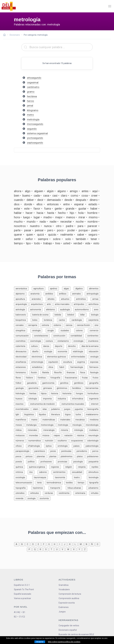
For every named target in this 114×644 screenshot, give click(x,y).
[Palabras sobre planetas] (41, 456)
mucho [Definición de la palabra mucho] (18, 222)
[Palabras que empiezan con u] (57, 549)
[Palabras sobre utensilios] (21, 493)
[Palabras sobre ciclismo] (58, 325)
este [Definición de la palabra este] (27, 209)
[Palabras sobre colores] (81, 330)
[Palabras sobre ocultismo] (63, 440)
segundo (32, 129)
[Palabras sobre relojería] (83, 467)
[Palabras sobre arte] (49, 304)
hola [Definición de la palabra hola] (81, 213)
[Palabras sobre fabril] (63, 367)
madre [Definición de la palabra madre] (48, 217)
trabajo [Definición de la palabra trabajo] (48, 243)
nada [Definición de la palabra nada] (43, 222)
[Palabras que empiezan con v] (63, 549)
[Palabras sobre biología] (95, 314)
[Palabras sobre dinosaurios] (22, 351)
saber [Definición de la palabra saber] (81, 235)
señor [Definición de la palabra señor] (29, 239)
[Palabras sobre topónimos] (40, 488)
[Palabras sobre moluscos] (21, 435)
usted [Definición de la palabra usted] (67, 243)
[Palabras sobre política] (32, 461)
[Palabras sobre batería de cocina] (42, 314)
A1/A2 (17, 612)
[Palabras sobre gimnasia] (48, 388)
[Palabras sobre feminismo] (22, 372)
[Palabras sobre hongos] (80, 393)
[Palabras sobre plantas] (53, 456)
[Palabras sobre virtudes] (95, 493)
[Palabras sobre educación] (94, 351)
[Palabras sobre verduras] (50, 493)
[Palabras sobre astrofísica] (93, 304)
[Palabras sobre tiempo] (82, 482)
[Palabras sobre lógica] (69, 414)
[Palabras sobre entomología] (38, 362)
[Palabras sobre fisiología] (94, 372)
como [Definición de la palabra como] (74, 196)
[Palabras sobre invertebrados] (23, 409)
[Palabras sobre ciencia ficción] (84, 325)
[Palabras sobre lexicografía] (93, 409)
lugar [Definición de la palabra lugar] (37, 217)
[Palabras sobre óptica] (50, 446)
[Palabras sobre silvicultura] (93, 472)
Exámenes (64, 607)
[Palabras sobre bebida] (59, 314)
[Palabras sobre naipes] (57, 435)
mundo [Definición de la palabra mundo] (31, 222)
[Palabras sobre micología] (77, 425)
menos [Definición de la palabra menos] (71, 217)
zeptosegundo (35, 143)
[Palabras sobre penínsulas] (67, 451)
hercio (31, 101)
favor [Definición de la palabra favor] (37, 209)
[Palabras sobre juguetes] (79, 409)
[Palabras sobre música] (46, 435)
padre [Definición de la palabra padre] (70, 226)
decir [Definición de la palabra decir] (40, 200)
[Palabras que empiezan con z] (85, 549)
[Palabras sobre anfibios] (64, 293)
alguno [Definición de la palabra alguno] (62, 191)
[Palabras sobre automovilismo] (83, 309)
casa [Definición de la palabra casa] (46, 196)
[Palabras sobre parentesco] (41, 451)
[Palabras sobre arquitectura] (37, 304)
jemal (30, 106)
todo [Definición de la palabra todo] (37, 243)
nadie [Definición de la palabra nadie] (53, 222)
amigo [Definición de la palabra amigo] (74, 191)
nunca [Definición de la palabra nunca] (48, 226)
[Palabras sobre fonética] (42, 377)
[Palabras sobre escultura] (69, 362)
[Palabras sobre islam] (36, 409)
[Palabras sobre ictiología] (34, 398)
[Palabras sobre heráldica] (77, 388)
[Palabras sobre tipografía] (94, 482)
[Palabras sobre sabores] (44, 472)
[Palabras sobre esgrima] (82, 362)
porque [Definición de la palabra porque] (83, 230)
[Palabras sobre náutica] (81, 435)
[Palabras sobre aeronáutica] (23, 288)
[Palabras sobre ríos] (33, 472)
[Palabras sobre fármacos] (94, 367)
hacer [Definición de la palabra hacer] (29, 213)
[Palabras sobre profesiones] (47, 461)
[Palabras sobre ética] (52, 367)
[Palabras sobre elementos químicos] (57, 356)
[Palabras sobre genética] (65, 383)
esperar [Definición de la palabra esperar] (79, 204)
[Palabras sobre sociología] (23, 477)
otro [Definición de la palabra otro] (59, 226)
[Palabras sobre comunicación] (23, 335)
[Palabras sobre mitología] (80, 430)
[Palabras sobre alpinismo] (21, 293)
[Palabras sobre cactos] (63, 320)
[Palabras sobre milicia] (20, 430)
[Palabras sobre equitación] (54, 362)
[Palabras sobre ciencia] (70, 325)
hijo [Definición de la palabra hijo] (72, 213)
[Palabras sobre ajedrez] (55, 288)
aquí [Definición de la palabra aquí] (95, 191)
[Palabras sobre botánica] (50, 320)
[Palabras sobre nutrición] (50, 440)
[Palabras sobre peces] (54, 451)
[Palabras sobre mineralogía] (50, 430)
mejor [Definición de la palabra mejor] (59, 217)
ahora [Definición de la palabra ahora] (18, 191)
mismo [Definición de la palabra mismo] (93, 217)
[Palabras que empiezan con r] (41, 549)
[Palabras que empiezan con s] (46, 549)
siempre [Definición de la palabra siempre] (43, 239)
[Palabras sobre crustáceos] (93, 341)
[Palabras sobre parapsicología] (23, 451)
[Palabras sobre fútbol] (20, 383)
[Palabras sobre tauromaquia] (43, 477)
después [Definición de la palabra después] (81, 200)
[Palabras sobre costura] (50, 341)
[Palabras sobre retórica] (21, 472)
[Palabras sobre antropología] (92, 293)
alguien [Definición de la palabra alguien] (39, 191)
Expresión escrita (67, 603)
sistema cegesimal (37, 133)
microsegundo (35, 124)
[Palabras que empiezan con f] (44, 544)
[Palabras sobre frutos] (95, 377)
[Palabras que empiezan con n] (87, 544)
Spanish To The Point (24, 589)
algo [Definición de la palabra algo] (28, 191)
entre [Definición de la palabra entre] (66, 204)
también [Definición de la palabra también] (81, 239)
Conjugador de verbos (69, 626)
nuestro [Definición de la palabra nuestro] (35, 226)
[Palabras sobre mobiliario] (94, 430)
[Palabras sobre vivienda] (20, 498)
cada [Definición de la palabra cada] (37, 196)
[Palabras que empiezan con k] (70, 544)
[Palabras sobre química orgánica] (38, 467)
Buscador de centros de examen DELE (76, 634)
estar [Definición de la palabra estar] (17, 209)
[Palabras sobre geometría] (34, 388)
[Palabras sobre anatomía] (36, 293)
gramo (31, 92)
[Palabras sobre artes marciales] (63, 304)
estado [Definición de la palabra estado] (93, 204)
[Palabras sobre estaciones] (22, 367)
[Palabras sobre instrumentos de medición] (44, 404)
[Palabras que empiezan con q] (35, 549)
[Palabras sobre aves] (96, 309)
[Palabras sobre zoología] (32, 498)
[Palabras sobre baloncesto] (22, 314)
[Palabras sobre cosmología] (36, 341)
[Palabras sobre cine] (96, 325)
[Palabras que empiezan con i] (60, 544)
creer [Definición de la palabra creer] (94, 196)
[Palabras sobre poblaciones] (93, 456)
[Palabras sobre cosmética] (21, 341)
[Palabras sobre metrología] (63, 425)
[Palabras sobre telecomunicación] (25, 482)
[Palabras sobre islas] (45, 409)
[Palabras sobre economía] (64, 351)
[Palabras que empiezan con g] (50, 544)
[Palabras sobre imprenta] (49, 398)
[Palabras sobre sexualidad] (78, 472)
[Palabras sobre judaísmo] (56, 409)
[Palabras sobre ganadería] (33, 383)
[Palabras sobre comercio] (94, 330)
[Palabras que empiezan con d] (33, 544)
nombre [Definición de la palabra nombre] (93, 222)
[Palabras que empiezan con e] (39, 544)
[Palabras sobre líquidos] (43, 414)
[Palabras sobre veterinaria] (81, 493)
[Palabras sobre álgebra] (80, 288)
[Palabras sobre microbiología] (92, 425)
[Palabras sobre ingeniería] (94, 398)
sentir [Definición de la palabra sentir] (17, 239)
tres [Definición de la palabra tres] (58, 243)
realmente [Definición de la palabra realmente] (67, 235)
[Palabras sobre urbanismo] (93, 488)
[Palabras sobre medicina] (94, 419)
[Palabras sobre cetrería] (46, 325)
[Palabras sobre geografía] (94, 383)
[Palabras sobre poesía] (20, 461)
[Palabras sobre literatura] (56, 414)
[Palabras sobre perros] (95, 451)
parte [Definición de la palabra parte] (17, 230)
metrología (33, 119)
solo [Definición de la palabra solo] (68, 239)
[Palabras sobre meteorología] (48, 425)
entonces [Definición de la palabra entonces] (53, 204)
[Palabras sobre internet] (95, 404)
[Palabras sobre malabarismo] (92, 414)
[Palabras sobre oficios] (20, 446)
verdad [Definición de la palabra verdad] (78, 243)
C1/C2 (22, 617)
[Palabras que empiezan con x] (74, 549)
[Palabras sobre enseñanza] (22, 362)
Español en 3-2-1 (22, 585)
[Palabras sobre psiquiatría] (93, 461)
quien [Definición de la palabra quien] (30, 235)
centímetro (33, 87)
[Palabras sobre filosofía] (59, 372)
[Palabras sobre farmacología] (78, 367)
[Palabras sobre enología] (94, 356)
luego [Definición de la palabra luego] (27, 217)
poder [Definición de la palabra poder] (71, 230)
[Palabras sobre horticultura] (93, 393)
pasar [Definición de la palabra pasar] (28, 230)
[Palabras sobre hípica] (44, 393)
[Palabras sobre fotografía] (56, 377)
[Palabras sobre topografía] (23, 488)
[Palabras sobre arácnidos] (38, 299)
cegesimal (33, 82)
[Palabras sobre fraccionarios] (72, 377)
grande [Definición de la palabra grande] (70, 209)
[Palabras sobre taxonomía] (63, 477)
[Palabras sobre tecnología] (93, 477)
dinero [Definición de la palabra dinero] (94, 200)
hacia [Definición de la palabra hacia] (40, 213)
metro (30, 115)
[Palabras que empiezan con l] (76, 544)
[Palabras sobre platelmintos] (67, 456)
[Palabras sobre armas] (95, 299)
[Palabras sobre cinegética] (22, 330)
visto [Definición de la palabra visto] (96, 243)
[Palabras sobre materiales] (66, 419)
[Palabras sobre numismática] (35, 440)
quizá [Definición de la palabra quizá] (40, 235)
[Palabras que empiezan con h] (55, 544)
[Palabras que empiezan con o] (98, 544)
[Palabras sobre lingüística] (30, 414)
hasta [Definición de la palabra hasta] (51, 213)
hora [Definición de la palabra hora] (17, 217)
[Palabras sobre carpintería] (93, 320)
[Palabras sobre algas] (68, 288)
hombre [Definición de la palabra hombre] (92, 213)
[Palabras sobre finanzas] (72, 372)
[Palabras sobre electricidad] (22, 356)
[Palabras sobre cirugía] (52, 330)
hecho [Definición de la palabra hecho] (62, 213)
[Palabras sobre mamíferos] (22, 419)
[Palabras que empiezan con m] (81, 544)
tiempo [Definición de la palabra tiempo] (18, 243)
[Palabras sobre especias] (94, 362)
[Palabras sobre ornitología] (64, 446)
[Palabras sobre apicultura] (22, 299)
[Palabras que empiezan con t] (52, 549)
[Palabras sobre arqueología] (22, 304)
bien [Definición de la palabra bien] (17, 196)
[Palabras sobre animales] (78, 293)
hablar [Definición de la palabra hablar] (18, 213)
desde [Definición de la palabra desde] (68, 200)
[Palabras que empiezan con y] (80, 549)
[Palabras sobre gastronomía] (50, 383)
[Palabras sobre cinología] (38, 330)
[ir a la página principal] (9, 6)
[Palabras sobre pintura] (29, 456)
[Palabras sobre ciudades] (66, 330)
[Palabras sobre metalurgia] (32, 425)
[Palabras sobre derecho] (73, 346)
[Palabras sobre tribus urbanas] (76, 488)
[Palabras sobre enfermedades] (79, 356)
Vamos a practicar (22, 598)
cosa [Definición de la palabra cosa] (85, 196)
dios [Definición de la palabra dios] (17, 204)
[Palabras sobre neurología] (93, 435)
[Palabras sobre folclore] (30, 377)
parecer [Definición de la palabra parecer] (92, 226)
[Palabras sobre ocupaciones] (77, 440)
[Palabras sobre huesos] (20, 398)
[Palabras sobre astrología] (21, 309)
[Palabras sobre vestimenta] (65, 493)
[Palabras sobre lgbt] (18, 414)
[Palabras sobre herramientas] (92, 388)
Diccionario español (68, 630)
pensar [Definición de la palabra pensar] (39, 230)
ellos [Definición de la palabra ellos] (39, 204)
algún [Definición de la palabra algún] (50, 191)
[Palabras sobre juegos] (68, 409)
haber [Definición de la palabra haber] (94, 209)
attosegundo (34, 78)
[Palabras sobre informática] (79, 398)
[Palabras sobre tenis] (40, 482)
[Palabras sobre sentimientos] (61, 472)
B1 (24, 612)
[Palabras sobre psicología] (79, 461)
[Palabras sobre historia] (55, 393)
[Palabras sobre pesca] (19, 456)
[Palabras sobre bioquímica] (22, 320)
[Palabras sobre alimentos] (94, 288)
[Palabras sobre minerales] (34, 430)
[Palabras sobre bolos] (37, 320)
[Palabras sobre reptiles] (95, 467)
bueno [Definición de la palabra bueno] (26, 196)
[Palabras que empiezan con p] (30, 549)
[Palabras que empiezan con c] (28, 544)
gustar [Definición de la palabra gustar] (82, 209)
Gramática (64, 585)
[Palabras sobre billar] (84, 314)
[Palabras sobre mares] (35, 419)
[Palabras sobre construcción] (60, 335)
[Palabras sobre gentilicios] (80, 383)
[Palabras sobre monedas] (34, 435)
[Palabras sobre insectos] (21, 404)
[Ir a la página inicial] (5, 35)
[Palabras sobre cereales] (20, 325)
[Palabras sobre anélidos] (50, 293)
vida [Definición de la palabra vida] (88, 243)
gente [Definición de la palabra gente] (58, 209)
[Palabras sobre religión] (70, 467)
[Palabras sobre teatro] (79, 477)
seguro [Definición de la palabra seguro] (93, 235)
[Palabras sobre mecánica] (81, 419)
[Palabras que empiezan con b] (22, 544)
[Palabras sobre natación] (69, 435)
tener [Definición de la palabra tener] (94, 239)
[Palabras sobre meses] (19, 425)
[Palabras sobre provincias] (64, 461)
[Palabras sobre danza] (47, 346)
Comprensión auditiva (69, 598)
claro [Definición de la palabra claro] (64, 196)
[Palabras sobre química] (21, 467)
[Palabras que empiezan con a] (17, 544)
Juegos (62, 612)
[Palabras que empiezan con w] (68, 549)
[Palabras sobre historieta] (68, 393)
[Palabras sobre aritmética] (83, 299)
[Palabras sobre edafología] (79, 351)
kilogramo (33, 110)
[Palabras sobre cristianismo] (64, 341)
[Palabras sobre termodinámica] (55, 482)
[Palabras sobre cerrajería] (33, 325)
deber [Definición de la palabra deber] (30, 200)
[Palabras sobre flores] (19, 377)
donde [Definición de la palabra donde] (28, 204)
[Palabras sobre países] (78, 446)
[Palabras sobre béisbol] (72, 314)
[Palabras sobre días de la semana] (90, 346)
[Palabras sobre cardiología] (78, 320)
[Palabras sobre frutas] (86, 377)
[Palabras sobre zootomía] (44, 498)
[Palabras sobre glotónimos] (63, 388)
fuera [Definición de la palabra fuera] (47, 209)
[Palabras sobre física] (83, 372)
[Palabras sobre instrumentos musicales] (75, 404)
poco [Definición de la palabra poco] (60, 230)
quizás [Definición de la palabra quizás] (52, 235)
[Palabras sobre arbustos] (67, 299)
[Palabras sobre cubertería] (22, 346)
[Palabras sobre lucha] (79, 414)
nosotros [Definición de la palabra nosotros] (20, 226)
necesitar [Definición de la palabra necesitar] (66, 222)
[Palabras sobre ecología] (49, 351)
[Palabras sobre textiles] (70, 482)
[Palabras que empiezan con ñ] (92, 544)
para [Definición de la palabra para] (80, 226)
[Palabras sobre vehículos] (36, 493)
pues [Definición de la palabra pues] (94, 230)
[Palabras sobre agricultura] (40, 288)
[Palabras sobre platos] (80, 456)
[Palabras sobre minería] (66, 430)
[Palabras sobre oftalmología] (35, 446)
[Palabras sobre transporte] (57, 488)
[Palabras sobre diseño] (36, 351)
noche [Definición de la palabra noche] (80, 222)
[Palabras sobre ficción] (35, 372)
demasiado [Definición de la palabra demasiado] (54, 200)
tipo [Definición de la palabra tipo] (28, 243)
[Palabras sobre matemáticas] (50, 419)
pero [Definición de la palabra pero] (50, 230)
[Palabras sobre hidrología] (21, 393)
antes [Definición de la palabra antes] (85, 191)
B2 (15, 617)
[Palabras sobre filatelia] (46, 372)
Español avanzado (23, 594)
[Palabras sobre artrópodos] (79, 304)
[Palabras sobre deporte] (60, 346)
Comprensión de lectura (70, 594)
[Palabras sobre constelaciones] (42, 335)
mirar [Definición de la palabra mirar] (82, 217)
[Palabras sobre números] (20, 440)
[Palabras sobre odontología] (93, 440)
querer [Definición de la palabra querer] (18, 235)
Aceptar (40, 642)
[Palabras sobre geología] (20, 388)
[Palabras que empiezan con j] (65, 544)
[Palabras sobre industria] (63, 398)
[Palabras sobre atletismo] (51, 309)
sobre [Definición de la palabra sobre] (57, 239)
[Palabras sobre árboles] (53, 299)
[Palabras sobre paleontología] (92, 446)
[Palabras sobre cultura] (35, 346)
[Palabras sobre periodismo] (83, 451)
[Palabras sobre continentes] (93, 335)
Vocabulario (64, 589)
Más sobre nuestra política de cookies (64, 642)
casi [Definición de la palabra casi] (55, 196)
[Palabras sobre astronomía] (36, 309)
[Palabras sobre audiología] (66, 309)
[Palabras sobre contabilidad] (77, 335)
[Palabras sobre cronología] (79, 341)
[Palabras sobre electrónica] (38, 356)
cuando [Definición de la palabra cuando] (19, 200)
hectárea (32, 96)
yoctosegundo (35, 138)
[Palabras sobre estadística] (39, 367)
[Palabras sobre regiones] (56, 467)
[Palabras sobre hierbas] (33, 393)
